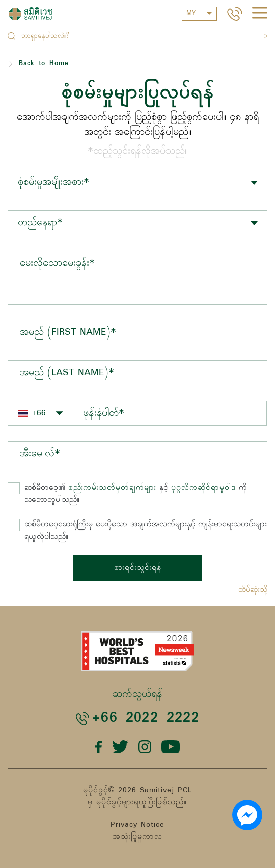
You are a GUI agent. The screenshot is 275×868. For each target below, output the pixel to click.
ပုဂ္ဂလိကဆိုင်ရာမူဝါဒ (203, 488)
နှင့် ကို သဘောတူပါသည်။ (135, 494)
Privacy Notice (137, 825)
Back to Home (44, 63)
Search (258, 36)
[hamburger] (260, 14)
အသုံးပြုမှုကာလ (137, 837)
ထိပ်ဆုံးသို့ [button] (253, 590)
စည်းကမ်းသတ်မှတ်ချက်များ (112, 488)
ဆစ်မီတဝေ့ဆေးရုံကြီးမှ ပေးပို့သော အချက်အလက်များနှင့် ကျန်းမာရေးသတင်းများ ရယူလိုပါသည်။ (146, 531)
